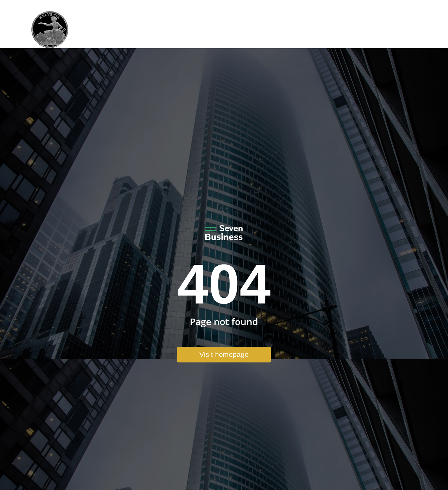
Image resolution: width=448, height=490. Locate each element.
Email (369, 6)
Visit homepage (224, 355)
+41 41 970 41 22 (331, 6)
